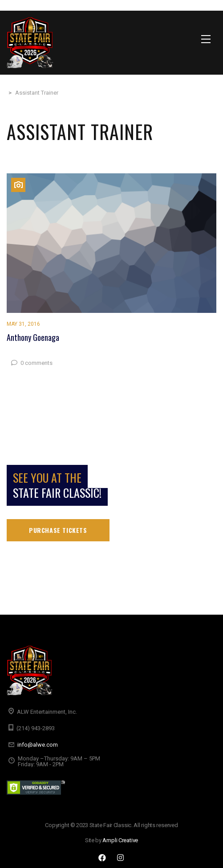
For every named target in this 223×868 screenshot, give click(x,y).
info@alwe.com (38, 745)
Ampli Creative (120, 840)
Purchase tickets (58, 530)
